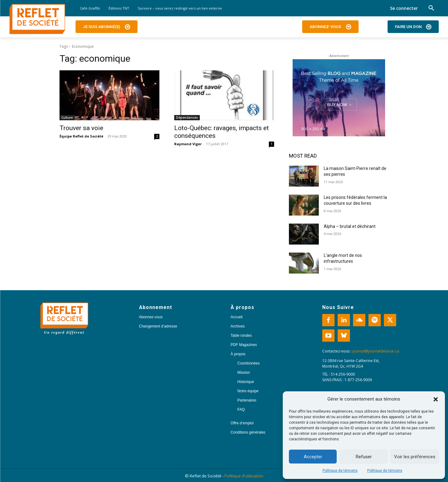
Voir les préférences (415, 457)
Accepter (313, 457)
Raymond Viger (188, 144)
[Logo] (37, 19)
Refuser (364, 457)
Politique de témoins (340, 471)
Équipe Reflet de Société (81, 136)
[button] (436, 399)
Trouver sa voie (81, 128)
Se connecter (404, 8)
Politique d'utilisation (244, 476)
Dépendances (187, 117)
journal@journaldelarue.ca (376, 351)
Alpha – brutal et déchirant (350, 226)
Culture (67, 117)
